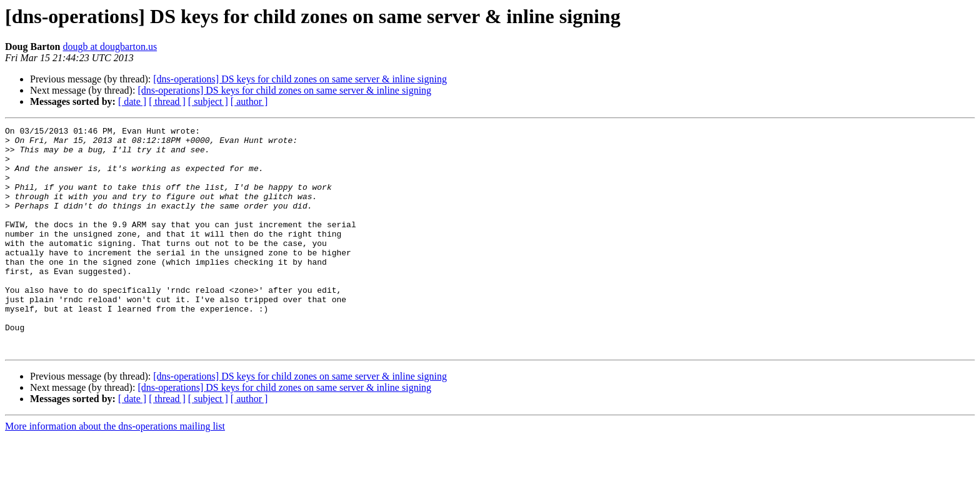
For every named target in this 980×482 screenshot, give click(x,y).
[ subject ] (208, 101)
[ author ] (249, 101)
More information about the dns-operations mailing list (115, 471)
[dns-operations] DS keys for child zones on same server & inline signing (300, 79)
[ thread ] (167, 101)
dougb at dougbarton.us (110, 47)
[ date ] (132, 101)
